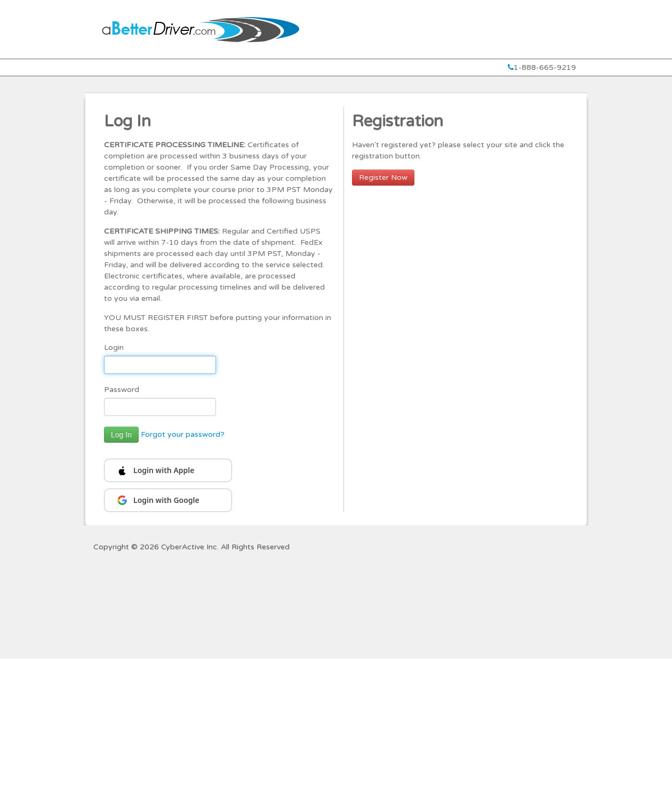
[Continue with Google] (168, 500)
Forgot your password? (183, 434)
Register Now (383, 177)
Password (122, 390)
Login (114, 347)
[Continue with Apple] (168, 470)
